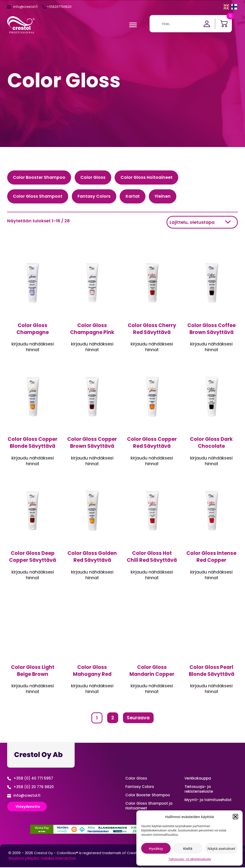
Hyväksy (156, 848)
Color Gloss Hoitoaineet (148, 177)
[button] (235, 817)
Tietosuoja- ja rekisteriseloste (190, 859)
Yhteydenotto (28, 807)
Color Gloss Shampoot (38, 197)
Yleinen (166, 197)
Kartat (135, 197)
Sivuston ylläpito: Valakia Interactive (42, 859)
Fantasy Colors (95, 197)
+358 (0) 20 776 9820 (34, 787)
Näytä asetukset (221, 848)
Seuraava (138, 719)
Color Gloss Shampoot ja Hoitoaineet (149, 806)
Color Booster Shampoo (39, 177)
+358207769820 (59, 7)
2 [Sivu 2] (112, 719)
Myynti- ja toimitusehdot (208, 800)
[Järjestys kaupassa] (202, 223)
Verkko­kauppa (198, 779)
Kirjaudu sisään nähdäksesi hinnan (33, 345)
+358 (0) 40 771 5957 (33, 779)
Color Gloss (94, 177)
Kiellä (188, 848)
